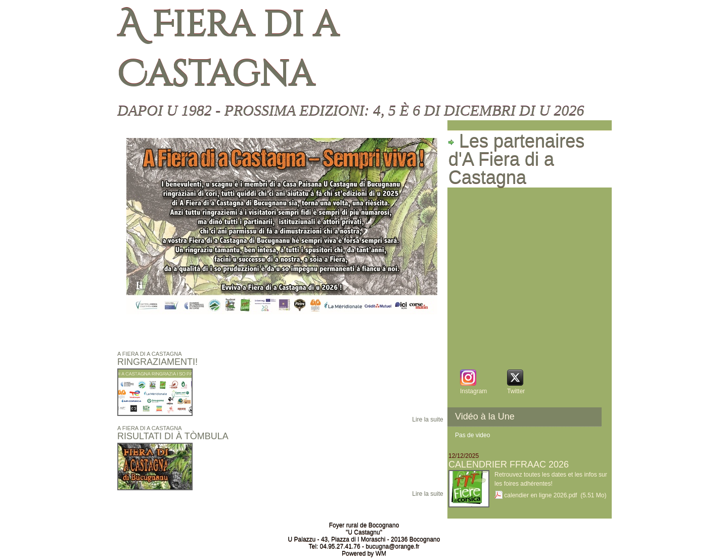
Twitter (516, 391)
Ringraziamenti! (157, 362)
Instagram (473, 391)
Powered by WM (364, 553)
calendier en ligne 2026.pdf (540, 495)
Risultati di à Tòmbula (173, 436)
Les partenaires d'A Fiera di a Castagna (516, 159)
